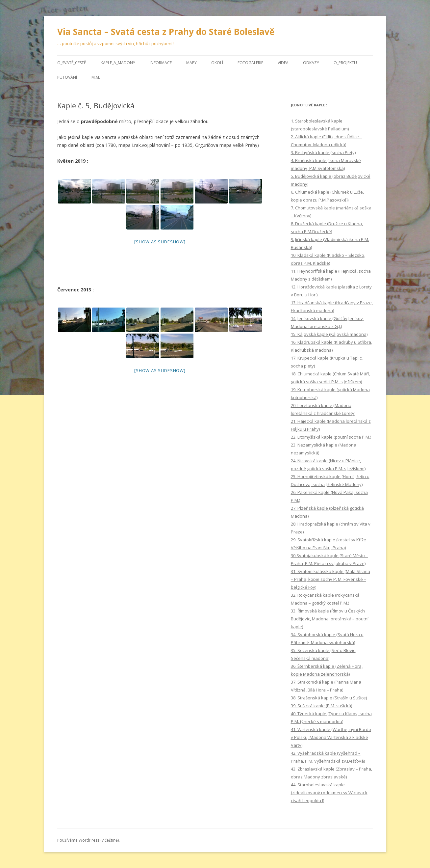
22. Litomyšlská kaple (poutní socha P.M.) (331, 437)
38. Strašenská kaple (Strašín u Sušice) (329, 698)
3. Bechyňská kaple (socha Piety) (323, 152)
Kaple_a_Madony (118, 63)
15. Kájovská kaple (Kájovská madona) (329, 334)
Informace (161, 63)
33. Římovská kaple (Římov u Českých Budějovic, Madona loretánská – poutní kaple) (330, 619)
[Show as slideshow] (160, 242)
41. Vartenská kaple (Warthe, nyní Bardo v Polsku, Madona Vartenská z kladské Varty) (331, 737)
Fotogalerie (250, 63)
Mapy (191, 63)
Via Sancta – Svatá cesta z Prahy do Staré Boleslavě (166, 32)
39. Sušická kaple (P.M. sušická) (321, 706)
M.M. (96, 77)
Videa (283, 63)
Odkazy (311, 63)
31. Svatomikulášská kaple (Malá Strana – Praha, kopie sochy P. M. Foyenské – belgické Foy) (330, 579)
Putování (67, 77)
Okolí (217, 63)
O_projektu (345, 63)
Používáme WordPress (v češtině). (89, 840)
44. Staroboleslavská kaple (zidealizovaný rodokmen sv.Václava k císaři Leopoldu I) (329, 793)
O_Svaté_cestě (72, 63)
